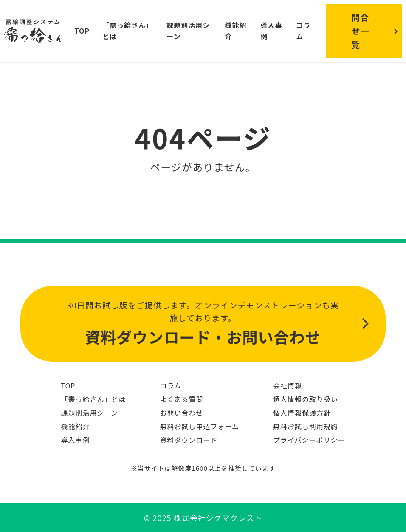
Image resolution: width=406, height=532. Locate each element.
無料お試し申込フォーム (199, 426)
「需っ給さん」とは (93, 399)
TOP (82, 31)
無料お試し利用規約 (306, 426)
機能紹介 (75, 426)
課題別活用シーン (89, 413)
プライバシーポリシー (309, 440)
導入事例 (75, 440)
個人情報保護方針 (302, 413)
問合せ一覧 (361, 31)
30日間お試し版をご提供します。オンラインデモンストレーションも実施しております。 (203, 324)
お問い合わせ (181, 413)
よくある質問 (181, 399)
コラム (303, 31)
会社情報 (288, 385)
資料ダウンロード (189, 440)
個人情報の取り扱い (306, 399)
